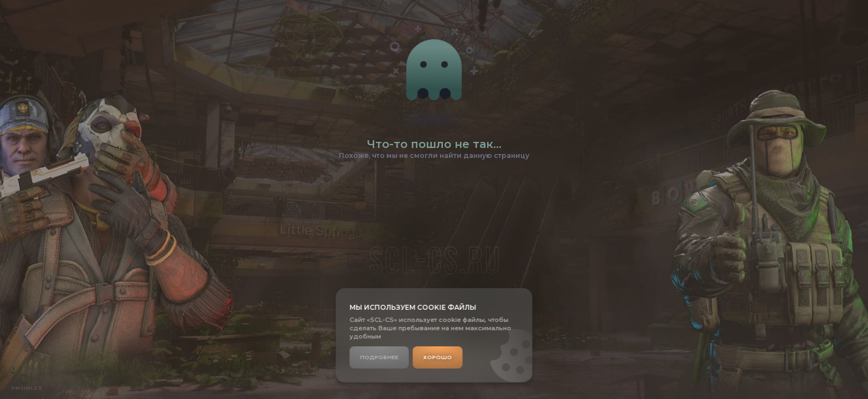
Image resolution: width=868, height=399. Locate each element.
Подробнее (379, 357)
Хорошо (438, 357)
